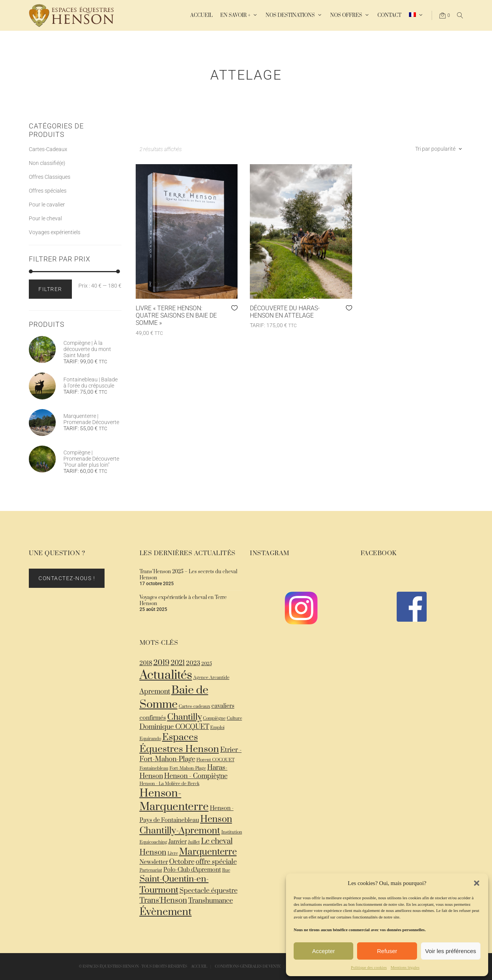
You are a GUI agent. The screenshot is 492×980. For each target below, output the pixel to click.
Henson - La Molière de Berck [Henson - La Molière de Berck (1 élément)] (170, 784)
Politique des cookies (369, 967)
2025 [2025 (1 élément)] (207, 664)
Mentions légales (405, 967)
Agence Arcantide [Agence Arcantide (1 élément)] (211, 678)
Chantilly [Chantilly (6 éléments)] (184, 717)
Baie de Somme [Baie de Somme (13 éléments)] (174, 697)
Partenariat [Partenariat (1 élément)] (151, 870)
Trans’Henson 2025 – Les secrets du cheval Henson (188, 575)
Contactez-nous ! (67, 578)
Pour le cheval (45, 218)
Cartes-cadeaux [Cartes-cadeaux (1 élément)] (194, 706)
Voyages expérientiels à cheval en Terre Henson (183, 601)
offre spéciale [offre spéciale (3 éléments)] (216, 862)
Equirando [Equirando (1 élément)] (150, 739)
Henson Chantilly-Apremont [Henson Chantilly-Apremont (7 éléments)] (186, 825)
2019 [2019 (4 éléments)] (161, 663)
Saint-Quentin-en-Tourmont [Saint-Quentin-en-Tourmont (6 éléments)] (174, 885)
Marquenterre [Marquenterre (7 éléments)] (208, 852)
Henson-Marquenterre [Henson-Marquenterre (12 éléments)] (174, 800)
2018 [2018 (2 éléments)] (146, 663)
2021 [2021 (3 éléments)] (178, 663)
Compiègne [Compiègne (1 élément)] (214, 718)
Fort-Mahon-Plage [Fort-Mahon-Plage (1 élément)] (188, 768)
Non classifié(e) (47, 163)
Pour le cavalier (47, 205)
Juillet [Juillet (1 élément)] (194, 842)
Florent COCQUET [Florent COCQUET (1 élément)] (215, 760)
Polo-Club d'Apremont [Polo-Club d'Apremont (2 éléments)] (192, 870)
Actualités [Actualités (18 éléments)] (166, 676)
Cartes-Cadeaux (48, 149)
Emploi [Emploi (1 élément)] (217, 728)
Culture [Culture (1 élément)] (234, 718)
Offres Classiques (50, 177)
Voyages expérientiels (55, 232)
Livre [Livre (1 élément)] (173, 853)
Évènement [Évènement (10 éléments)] (166, 912)
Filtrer (50, 289)
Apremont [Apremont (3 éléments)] (155, 692)
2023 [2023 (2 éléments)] (193, 663)
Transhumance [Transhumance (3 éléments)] (211, 901)
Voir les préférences (451, 951)
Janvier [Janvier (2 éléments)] (178, 842)
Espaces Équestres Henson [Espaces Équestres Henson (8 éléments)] (179, 743)
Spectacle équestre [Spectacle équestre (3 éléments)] (209, 891)
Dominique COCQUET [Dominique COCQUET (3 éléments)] (174, 727)
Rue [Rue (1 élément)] (226, 870)
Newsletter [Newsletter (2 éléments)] (154, 862)
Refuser (387, 951)
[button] (477, 883)
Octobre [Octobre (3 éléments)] (182, 862)
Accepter (323, 951)
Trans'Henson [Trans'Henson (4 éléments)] (163, 901)
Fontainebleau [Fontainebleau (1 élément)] (154, 768)
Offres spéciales (48, 191)
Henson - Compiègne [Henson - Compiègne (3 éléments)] (196, 776)
